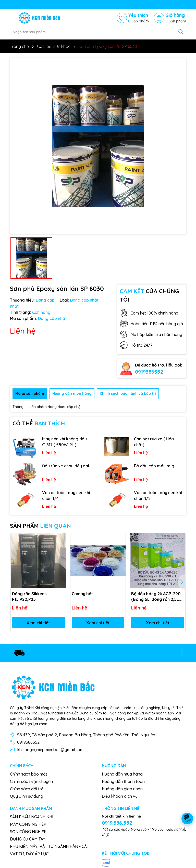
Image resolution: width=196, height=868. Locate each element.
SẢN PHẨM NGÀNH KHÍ (32, 817)
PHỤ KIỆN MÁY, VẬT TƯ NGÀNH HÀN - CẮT (50, 846)
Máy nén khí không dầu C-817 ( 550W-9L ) (64, 442)
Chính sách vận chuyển (31, 781)
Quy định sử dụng (27, 796)
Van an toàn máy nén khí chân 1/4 (66, 495)
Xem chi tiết (38, 623)
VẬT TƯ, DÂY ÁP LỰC (29, 854)
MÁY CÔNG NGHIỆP (28, 824)
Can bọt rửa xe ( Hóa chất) (154, 442)
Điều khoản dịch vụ (120, 796)
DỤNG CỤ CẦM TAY (28, 839)
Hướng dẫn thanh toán (123, 781)
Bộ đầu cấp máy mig (154, 466)
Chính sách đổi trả (27, 789)
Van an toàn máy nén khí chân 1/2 (158, 495)
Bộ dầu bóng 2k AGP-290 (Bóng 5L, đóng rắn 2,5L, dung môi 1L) (156, 597)
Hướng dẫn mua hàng (122, 774)
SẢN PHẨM (40, 526)
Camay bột (82, 594)
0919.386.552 (117, 823)
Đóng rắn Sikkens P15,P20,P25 (29, 596)
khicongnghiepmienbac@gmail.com (50, 750)
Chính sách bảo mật (29, 774)
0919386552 (149, 372)
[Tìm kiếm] (181, 32)
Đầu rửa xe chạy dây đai (66, 466)
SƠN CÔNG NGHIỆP (28, 832)
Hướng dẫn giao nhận (122, 789)
